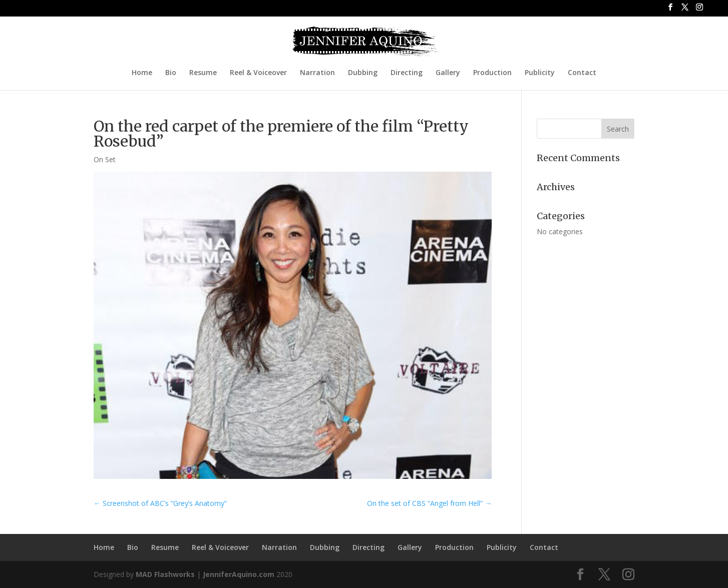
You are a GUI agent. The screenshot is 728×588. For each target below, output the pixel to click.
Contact (582, 73)
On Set (105, 159)
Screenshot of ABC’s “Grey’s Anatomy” (160, 503)
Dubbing (363, 73)
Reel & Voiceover (258, 73)
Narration (317, 73)
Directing (407, 73)
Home (142, 73)
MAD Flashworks (165, 574)
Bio (171, 73)
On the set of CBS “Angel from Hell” (429, 503)
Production (492, 73)
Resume (203, 73)
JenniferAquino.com (239, 574)
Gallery (448, 73)
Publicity (540, 73)
